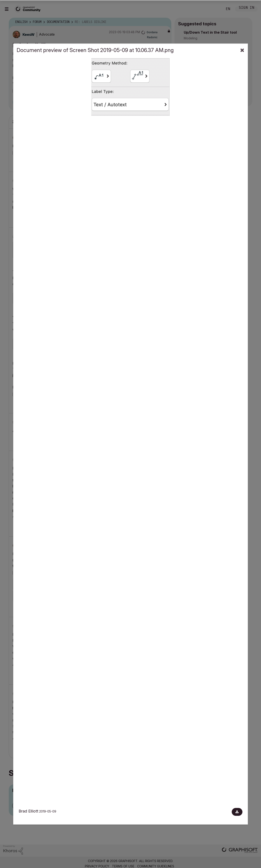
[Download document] (237, 812)
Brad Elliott (28, 811)
